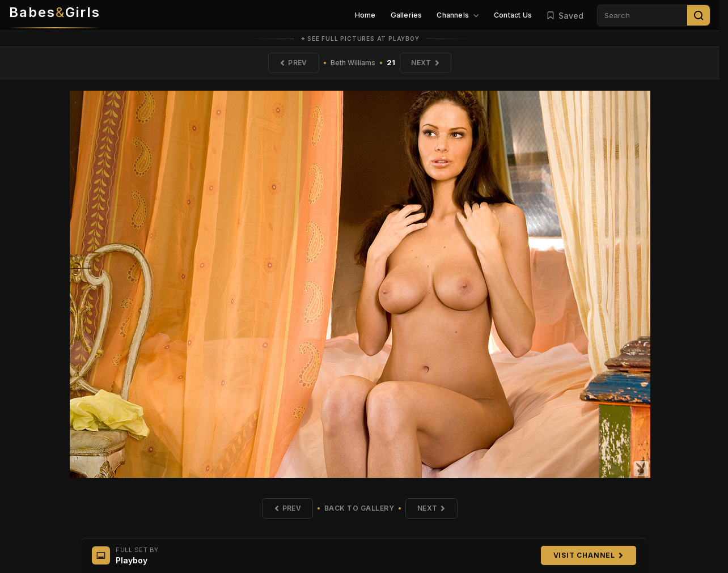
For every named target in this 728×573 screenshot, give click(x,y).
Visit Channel (589, 555)
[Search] (699, 15)
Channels (458, 15)
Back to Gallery (359, 508)
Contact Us (513, 15)
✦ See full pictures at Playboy (360, 39)
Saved (565, 16)
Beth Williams (353, 63)
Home (365, 15)
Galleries (407, 15)
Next (426, 63)
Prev (293, 63)
